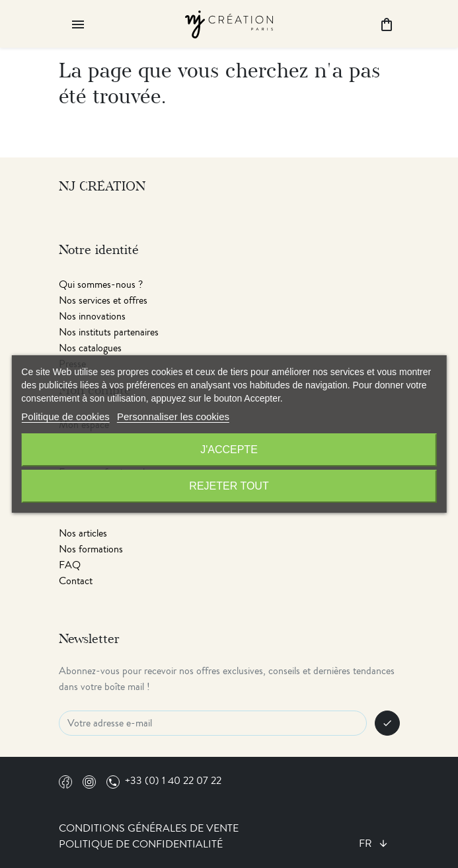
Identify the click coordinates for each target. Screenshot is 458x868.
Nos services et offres (103, 300)
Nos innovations (92, 316)
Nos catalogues (90, 348)
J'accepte (229, 450)
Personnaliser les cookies (173, 416)
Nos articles (83, 533)
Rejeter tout (229, 486)
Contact (76, 581)
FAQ (70, 565)
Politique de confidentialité (141, 844)
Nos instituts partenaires (109, 332)
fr (367, 844)
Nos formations (91, 549)
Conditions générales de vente (149, 828)
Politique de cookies (65, 416)
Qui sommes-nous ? (101, 284)
